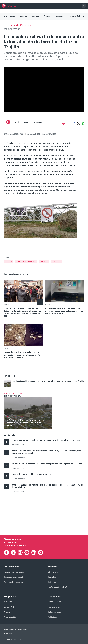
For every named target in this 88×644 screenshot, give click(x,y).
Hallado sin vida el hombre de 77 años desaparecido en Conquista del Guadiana (47, 464)
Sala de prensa (54, 612)
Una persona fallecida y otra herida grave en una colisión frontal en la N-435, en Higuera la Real (47, 486)
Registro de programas (14, 572)
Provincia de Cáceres (17, 25)
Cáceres (36, 16)
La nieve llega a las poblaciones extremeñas (31, 474)
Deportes (52, 577)
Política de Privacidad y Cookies (16, 629)
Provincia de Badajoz (77, 16)
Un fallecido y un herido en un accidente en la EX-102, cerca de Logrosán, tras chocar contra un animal (46, 452)
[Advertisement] (44, 519)
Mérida (47, 16)
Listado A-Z (9, 607)
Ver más (28, 411)
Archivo (7, 612)
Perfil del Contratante (13, 582)
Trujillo (9, 261)
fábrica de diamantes (26, 261)
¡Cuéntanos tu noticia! (57, 587)
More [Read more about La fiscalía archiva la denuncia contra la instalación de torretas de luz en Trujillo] (44, 384)
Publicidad (53, 617)
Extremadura (9, 16)
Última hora (53, 572)
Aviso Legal (8, 633)
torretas (44, 261)
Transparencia (54, 607)
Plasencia (59, 16)
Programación (10, 617)
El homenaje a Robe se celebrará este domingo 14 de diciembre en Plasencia (46, 440)
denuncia (57, 261)
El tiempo (52, 582)
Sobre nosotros (55, 602)
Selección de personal (13, 577)
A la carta (8, 602)
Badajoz (23, 16)
